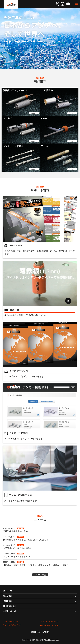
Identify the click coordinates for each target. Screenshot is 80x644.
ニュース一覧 (40, 575)
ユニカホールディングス (49, 625)
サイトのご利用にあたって (12, 625)
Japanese (35, 632)
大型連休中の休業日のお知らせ (17, 548)
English (46, 632)
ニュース (8, 591)
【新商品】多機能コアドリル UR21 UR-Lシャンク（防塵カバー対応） (36, 565)
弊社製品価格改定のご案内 (15, 531)
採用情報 (9, 606)
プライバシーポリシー (11, 621)
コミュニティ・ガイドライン (16, 557)
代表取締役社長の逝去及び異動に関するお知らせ (26, 540)
